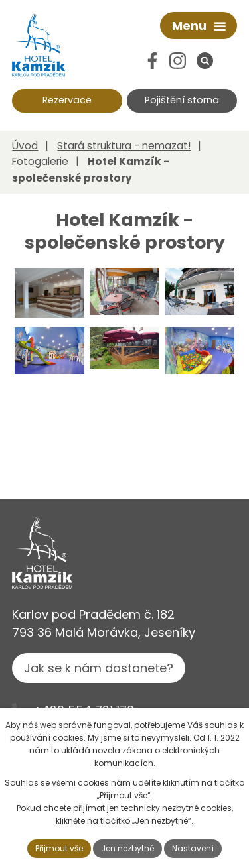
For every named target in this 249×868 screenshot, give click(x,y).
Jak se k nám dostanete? (99, 668)
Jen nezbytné (127, 848)
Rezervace (67, 100)
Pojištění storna (182, 100)
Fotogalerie (40, 161)
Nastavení (193, 848)
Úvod (25, 146)
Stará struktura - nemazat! (124, 146)
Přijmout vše (59, 848)
